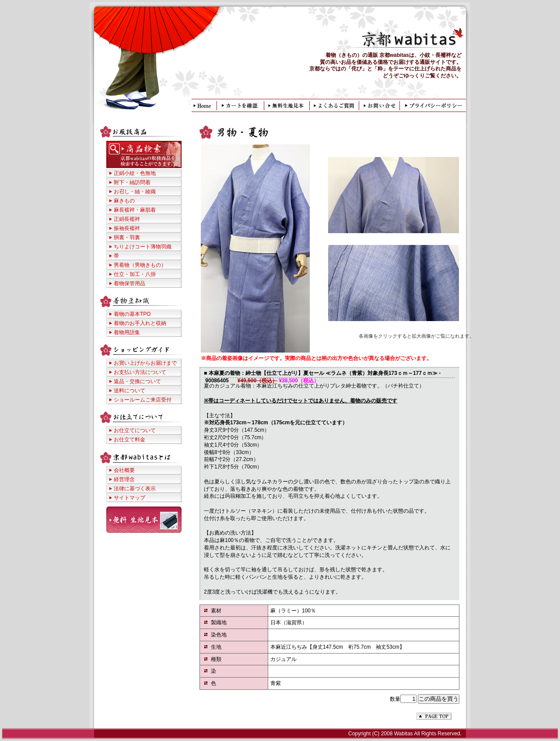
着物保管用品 (129, 283)
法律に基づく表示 (135, 489)
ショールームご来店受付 (143, 400)
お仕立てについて (135, 430)
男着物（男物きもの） (140, 265)
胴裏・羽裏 (127, 238)
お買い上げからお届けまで (145, 363)
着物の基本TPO (132, 314)
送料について (129, 391)
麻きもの (124, 201)
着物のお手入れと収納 (140, 323)
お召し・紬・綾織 (135, 192)
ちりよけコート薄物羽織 (143, 247)
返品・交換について (137, 381)
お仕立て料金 (129, 440)
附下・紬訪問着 (132, 182)
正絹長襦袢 (127, 219)
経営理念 (124, 479)
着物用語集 (127, 332)
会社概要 (124, 470)
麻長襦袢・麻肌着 (135, 210)
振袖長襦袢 (127, 228)
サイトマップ (129, 498)
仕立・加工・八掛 (135, 274)
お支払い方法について (140, 372)
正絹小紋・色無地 (135, 173)
